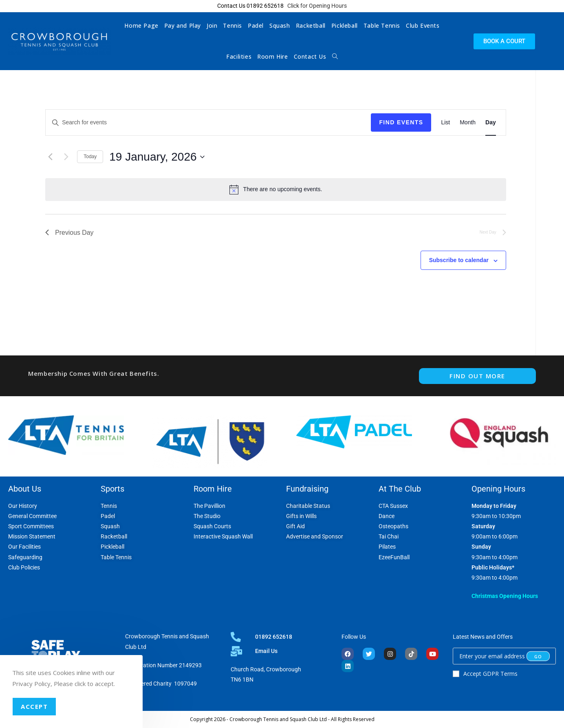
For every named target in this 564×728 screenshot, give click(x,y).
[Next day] (66, 157)
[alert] (276, 190)
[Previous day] (50, 157)
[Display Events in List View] (445, 122)
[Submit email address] (538, 656)
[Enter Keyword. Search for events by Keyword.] (208, 122)
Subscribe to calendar (459, 260)
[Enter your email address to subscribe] (504, 656)
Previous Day (69, 233)
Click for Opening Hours (317, 6)
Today (90, 157)
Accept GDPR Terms (485, 674)
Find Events (401, 122)
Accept (34, 706)
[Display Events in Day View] (491, 122)
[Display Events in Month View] (468, 122)
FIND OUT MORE (477, 376)
